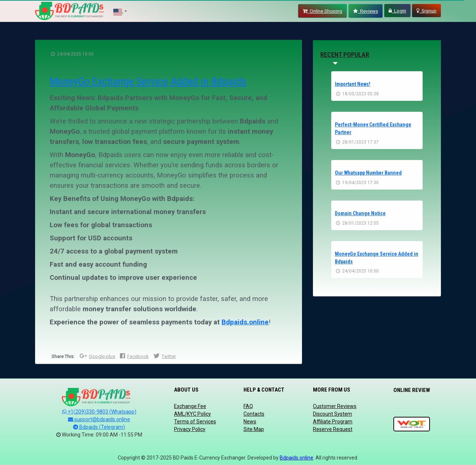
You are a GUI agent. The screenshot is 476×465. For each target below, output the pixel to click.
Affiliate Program (333, 422)
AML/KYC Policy (192, 414)
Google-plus (97, 356)
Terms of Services (195, 422)
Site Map (254, 429)
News (250, 422)
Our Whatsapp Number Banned (369, 172)
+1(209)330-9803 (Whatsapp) (99, 412)
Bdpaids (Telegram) (99, 427)
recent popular (345, 55)
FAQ (248, 406)
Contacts (254, 414)
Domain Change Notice (360, 212)
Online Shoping (322, 11)
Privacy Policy (190, 429)
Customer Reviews (335, 406)
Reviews (366, 11)
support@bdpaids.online (99, 419)
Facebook (134, 356)
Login (397, 11)
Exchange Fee (190, 406)
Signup (426, 11)
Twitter (165, 356)
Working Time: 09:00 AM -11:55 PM (99, 435)
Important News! (353, 84)
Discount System (333, 414)
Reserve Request (333, 429)
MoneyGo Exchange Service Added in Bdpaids (149, 81)
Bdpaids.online (245, 322)
